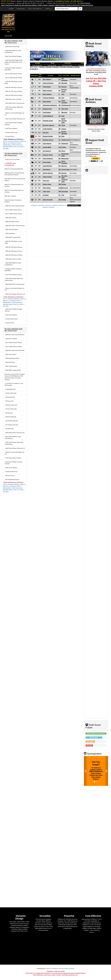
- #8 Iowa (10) (9, 413)
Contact (72, 968)
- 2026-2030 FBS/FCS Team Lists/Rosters (13, 51)
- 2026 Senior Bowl (10, 218)
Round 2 (42, 205)
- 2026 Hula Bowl (10, 233)
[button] (86, 771)
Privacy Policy (64, 968)
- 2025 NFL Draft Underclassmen (15, 350)
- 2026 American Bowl (11, 229)
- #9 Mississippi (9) (10, 417)
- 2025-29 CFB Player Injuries (13, 87)
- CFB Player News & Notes (13, 99)
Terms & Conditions (52, 968)
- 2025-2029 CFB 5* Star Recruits (15, 284)
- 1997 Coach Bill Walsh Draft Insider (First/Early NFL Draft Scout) (13, 62)
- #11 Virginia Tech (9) (11, 425)
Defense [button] (49, 9)
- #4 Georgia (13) (10, 397)
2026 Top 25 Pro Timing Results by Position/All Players (14, 174)
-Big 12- (23, 141)
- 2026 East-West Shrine (12, 222)
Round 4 (56, 205)
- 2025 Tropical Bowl (11, 366)
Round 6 (45, 207)
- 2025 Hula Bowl (10, 362)
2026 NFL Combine (10, 196)
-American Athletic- (13, 141)
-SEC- (22, 147)
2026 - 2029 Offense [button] (35, 9)
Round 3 (49, 205)
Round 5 (62, 205)
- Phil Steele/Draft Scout (12, 480)
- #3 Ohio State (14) (10, 393)
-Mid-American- (17, 145)
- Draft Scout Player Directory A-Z (15, 119)
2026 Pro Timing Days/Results (14, 169)
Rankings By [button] (21, 9)
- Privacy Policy (9, 136)
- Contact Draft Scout (11, 132)
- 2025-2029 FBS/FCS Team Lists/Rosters (13, 264)
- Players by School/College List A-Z (14, 114)
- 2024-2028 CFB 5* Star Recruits (15, 433)
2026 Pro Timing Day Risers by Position (14, 185)
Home (11, 9)
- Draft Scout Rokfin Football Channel (13, 124)
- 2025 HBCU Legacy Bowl (13, 370)
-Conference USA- (15, 143)
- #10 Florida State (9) (11, 421)
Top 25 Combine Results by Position (13, 201)
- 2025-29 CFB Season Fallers (14, 95)
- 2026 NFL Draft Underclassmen (15, 206)
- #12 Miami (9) (9, 429)
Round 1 (35, 205)
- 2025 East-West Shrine (12, 358)
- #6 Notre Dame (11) (11, 405)
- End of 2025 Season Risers (13, 74)
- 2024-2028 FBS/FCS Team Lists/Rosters (13, 438)
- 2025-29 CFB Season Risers (13, 91)
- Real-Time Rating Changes (13, 56)
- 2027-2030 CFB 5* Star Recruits (15, 103)
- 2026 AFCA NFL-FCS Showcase (15, 226)
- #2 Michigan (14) (10, 389)
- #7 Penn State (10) (11, 409)
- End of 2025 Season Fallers (13, 78)
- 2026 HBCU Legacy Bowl (13, 237)
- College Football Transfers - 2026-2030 (13, 69)
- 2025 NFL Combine (11, 339)
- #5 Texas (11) (9, 401)
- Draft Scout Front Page (12, 47)
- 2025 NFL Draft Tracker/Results (15, 335)
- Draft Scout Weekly (11, 128)
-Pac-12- (16, 147)
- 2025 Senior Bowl (10, 354)
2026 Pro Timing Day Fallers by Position (14, 191)
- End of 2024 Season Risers (13, 343)
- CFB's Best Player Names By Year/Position (14, 108)
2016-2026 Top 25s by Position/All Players (15, 180)
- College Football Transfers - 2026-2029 (13, 270)
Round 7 (52, 207)
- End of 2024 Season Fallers (13, 347)
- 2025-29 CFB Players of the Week (13, 83)
